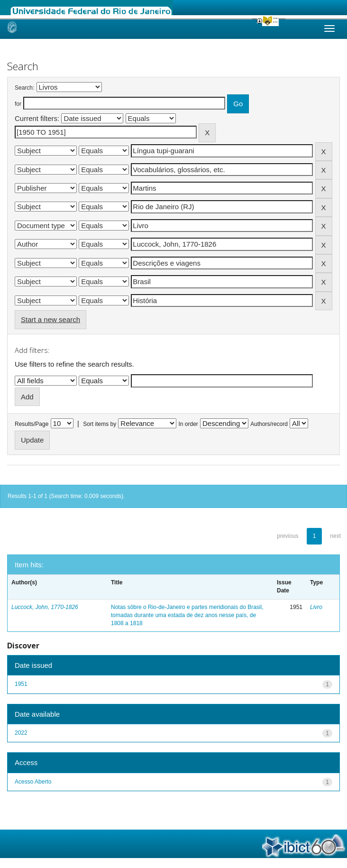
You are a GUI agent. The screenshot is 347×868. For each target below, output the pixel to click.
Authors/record (269, 424)
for (18, 104)
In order (188, 424)
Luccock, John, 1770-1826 (45, 607)
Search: (24, 88)
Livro (316, 607)
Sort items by (100, 424)
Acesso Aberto (33, 782)
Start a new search (50, 319)
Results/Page (32, 424)
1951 (21, 684)
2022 (21, 733)
